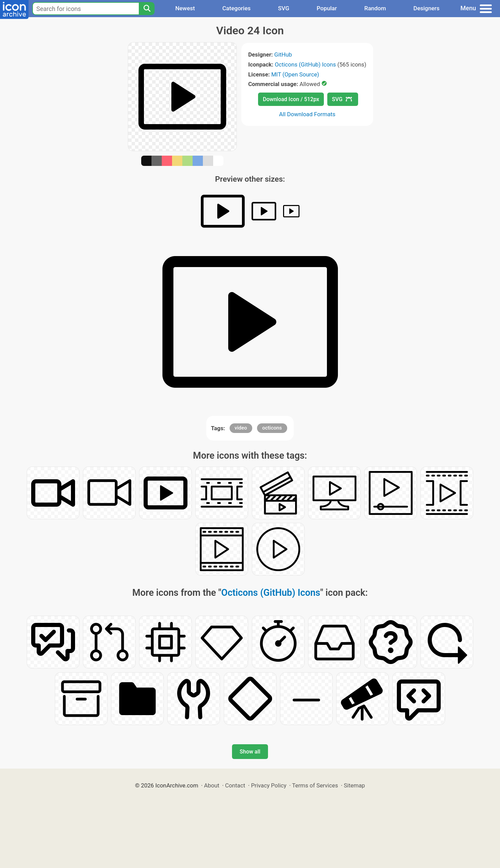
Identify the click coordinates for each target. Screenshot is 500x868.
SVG (284, 8)
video (241, 428)
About (212, 785)
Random (375, 8)
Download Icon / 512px (291, 99)
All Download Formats (307, 114)
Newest (185, 8)
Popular (327, 8)
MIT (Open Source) (295, 74)
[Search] (147, 9)
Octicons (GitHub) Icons (306, 64)
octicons (272, 428)
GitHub (283, 55)
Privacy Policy (269, 785)
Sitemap (354, 785)
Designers (426, 8)
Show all (250, 752)
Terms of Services (315, 785)
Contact (235, 785)
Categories (237, 8)
